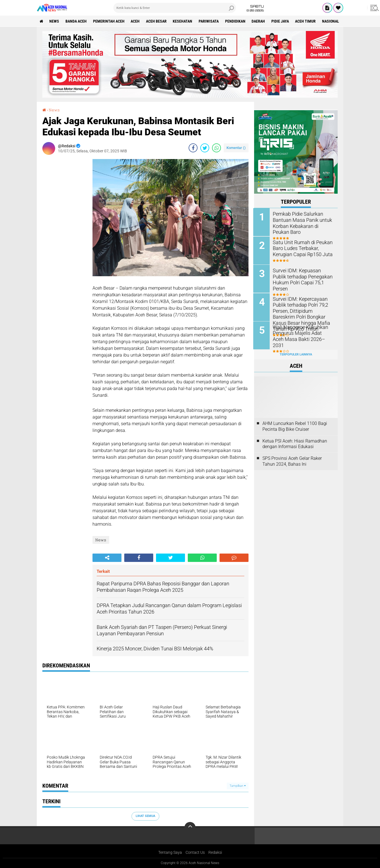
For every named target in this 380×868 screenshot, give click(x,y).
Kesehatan (183, 21)
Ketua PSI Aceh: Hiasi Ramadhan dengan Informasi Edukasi (295, 443)
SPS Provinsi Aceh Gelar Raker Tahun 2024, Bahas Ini (292, 461)
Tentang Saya (170, 852)
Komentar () (236, 148)
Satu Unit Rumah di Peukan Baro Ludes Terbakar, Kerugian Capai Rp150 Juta (303, 248)
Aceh (136, 21)
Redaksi (215, 852)
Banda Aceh (76, 21)
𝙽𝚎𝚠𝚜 (54, 110)
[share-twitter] (205, 148)
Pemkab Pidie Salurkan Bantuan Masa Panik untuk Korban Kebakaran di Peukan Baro (302, 222)
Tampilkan (238, 786)
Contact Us (195, 852)
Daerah (259, 21)
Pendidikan (236, 21)
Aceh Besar (157, 21)
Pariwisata (210, 21)
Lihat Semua (145, 816)
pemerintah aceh (109, 21)
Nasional (332, 21)
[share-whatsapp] (216, 148)
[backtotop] (190, 828)
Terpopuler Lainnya (296, 354)
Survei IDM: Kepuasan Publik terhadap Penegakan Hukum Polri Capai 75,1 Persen (302, 276)
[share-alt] (107, 558)
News (54, 21)
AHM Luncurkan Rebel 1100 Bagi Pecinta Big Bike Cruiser (295, 426)
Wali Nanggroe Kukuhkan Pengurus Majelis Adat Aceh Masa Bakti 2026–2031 (301, 332)
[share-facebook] (193, 148)
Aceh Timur (307, 21)
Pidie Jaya (281, 21)
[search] (175, 8)
